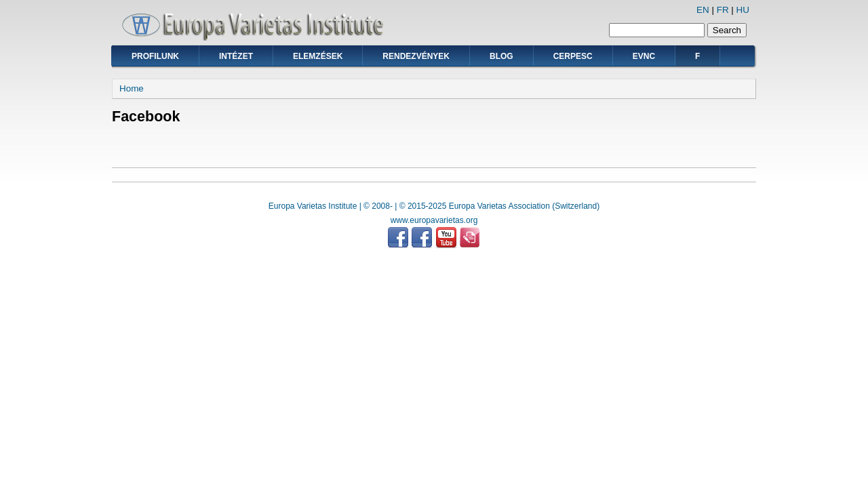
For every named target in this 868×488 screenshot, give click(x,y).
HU (743, 10)
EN (703, 10)
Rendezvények (416, 56)
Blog (501, 56)
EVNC (644, 56)
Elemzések (318, 56)
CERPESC (573, 56)
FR (723, 10)
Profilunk (155, 56)
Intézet (236, 56)
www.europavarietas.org (434, 220)
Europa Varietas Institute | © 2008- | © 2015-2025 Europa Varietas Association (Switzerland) (434, 206)
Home (132, 88)
